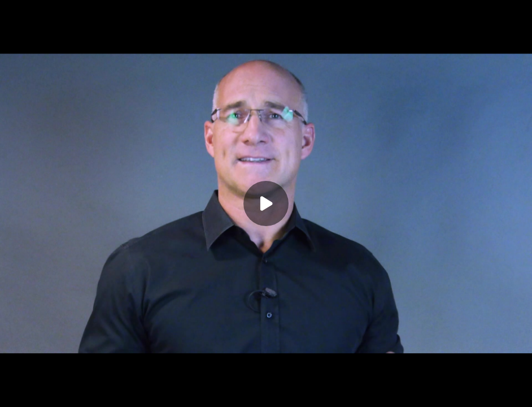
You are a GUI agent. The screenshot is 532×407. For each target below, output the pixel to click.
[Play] (266, 203)
